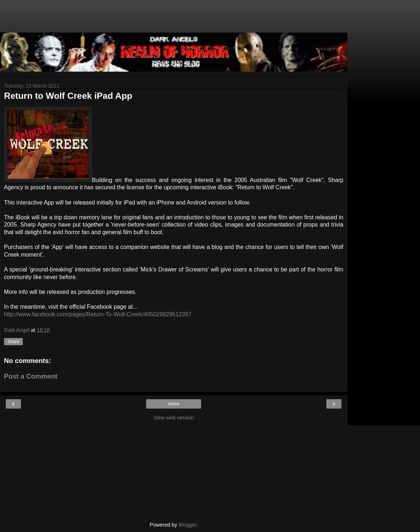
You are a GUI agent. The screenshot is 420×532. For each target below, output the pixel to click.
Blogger (188, 525)
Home (174, 404)
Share (13, 342)
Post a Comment (31, 376)
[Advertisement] (174, 20)
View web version (174, 418)
